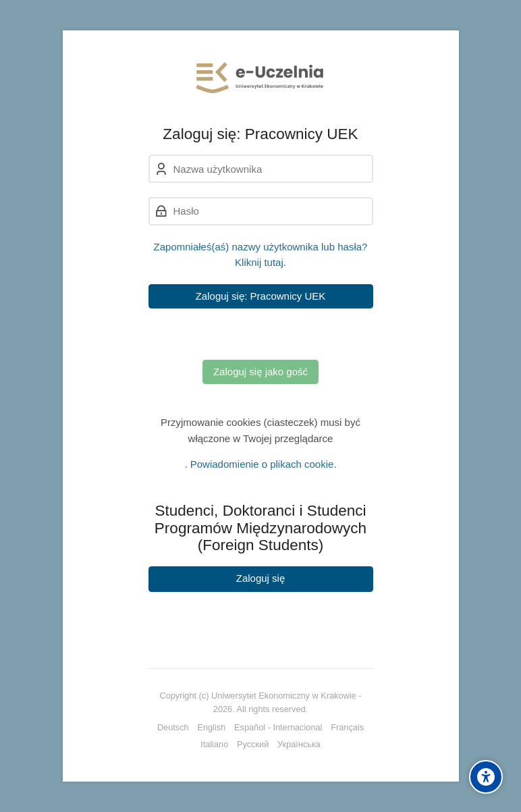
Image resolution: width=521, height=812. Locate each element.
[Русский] (253, 745)
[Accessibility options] (486, 777)
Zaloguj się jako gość (260, 372)
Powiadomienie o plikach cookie (262, 464)
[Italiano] (214, 745)
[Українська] (299, 745)
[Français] (347, 728)
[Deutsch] (173, 728)
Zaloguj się (261, 578)
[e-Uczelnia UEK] (261, 78)
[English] (211, 728)
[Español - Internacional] (278, 728)
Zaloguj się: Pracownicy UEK (261, 296)
